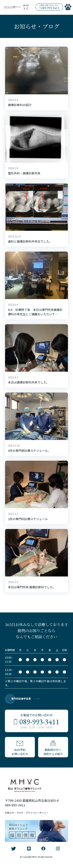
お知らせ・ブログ (16, 817)
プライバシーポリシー (44, 817)
